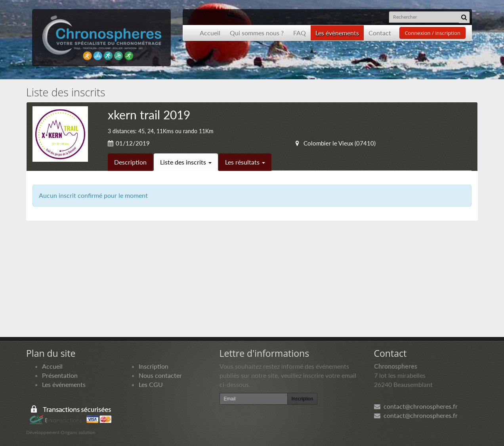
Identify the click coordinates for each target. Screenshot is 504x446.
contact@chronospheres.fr (416, 406)
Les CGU (151, 384)
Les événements (64, 384)
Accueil (210, 33)
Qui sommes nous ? (257, 33)
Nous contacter (160, 375)
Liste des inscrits (186, 162)
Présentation (60, 375)
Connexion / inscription (432, 33)
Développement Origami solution (61, 432)
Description (130, 162)
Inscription (154, 366)
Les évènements (337, 33)
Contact (380, 33)
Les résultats (245, 162)
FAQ (300, 33)
